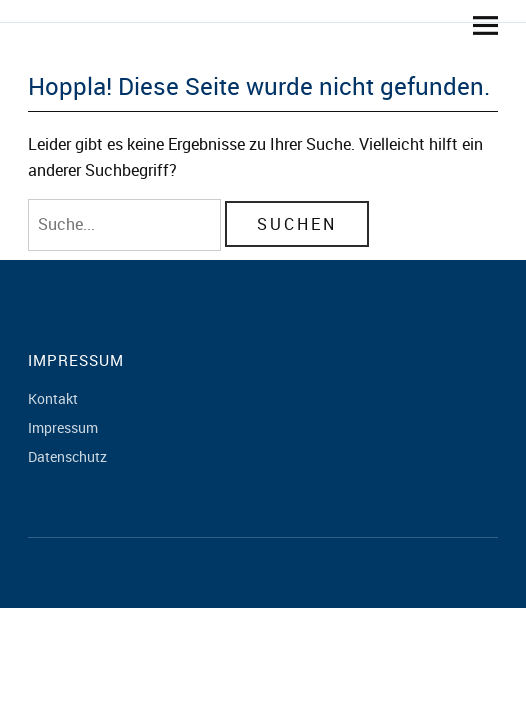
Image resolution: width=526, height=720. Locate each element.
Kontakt (53, 398)
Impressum (63, 427)
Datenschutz (67, 456)
